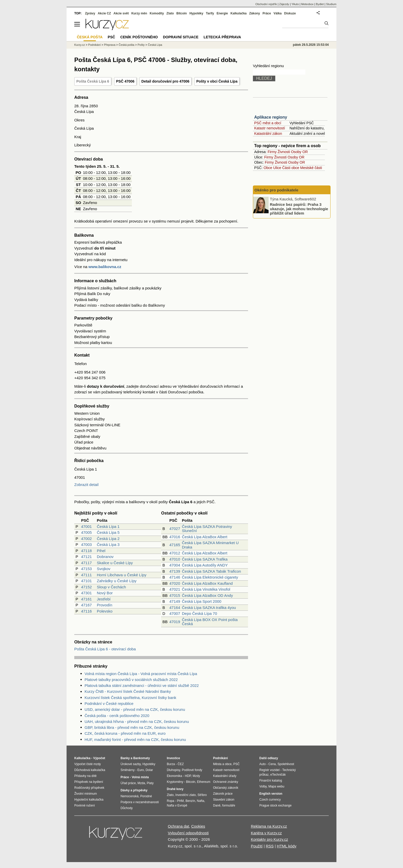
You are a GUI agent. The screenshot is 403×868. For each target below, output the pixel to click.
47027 (175, 529)
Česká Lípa (155, 45)
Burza (171, 764)
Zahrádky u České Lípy (117, 581)
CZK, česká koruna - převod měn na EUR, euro (125, 733)
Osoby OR (299, 152)
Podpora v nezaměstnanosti (140, 802)
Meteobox (307, 4)
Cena (272, 764)
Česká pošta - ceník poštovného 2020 (117, 716)
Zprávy (90, 13)
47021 (175, 589)
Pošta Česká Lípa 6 (93, 81)
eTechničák (278, 775)
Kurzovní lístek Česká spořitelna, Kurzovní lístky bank (130, 698)
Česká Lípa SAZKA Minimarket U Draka (210, 545)
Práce (267, 13)
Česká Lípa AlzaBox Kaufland (207, 583)
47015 (175, 595)
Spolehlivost (286, 764)
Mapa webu (276, 786)
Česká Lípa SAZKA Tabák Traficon (212, 571)
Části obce (291, 168)
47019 (175, 622)
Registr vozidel (269, 770)
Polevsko (105, 611)
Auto (263, 764)
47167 (86, 605)
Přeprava (110, 45)
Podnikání (94, 45)
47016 (175, 537)
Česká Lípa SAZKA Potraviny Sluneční (207, 529)
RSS (270, 846)
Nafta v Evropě (177, 805)
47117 (86, 563)
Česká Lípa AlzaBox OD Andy (207, 595)
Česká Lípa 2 (108, 539)
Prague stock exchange (275, 805)
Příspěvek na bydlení (89, 782)
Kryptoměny (175, 782)
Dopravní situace (181, 37)
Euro (140, 770)
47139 (175, 571)
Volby (263, 786)
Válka (277, 13)
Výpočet (99, 758)
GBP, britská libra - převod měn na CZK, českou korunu (132, 727)
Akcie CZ (104, 13)
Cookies (198, 826)
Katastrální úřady (225, 776)
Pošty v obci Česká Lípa (217, 81)
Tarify (210, 13)
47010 (175, 559)
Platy (150, 783)
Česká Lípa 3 (108, 544)
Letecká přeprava (222, 37)
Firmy (272, 152)
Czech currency (270, 800)
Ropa (171, 801)
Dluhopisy (173, 770)
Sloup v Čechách (111, 587)
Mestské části (311, 168)
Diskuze (290, 13)
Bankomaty (141, 758)
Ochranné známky (226, 782)
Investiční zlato (185, 795)
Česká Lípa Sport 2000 (202, 601)
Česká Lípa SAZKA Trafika (205, 559)
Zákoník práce (223, 794)
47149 (175, 601)
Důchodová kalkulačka (90, 770)
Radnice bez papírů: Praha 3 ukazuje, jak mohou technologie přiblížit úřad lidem (299, 209)
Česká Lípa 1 (108, 526)
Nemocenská (130, 796)
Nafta (201, 801)
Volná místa (140, 777)
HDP (188, 776)
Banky (125, 758)
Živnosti (284, 152)
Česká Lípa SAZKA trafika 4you (209, 608)
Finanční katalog (271, 781)
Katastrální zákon (268, 134)
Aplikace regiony (271, 117)
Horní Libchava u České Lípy (122, 575)
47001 (86, 526)
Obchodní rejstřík (266, 4)
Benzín (190, 801)
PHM (180, 801)
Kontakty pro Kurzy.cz (269, 839)
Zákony (254, 13)
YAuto (295, 4)
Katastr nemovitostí (270, 128)
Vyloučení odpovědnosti (188, 833)
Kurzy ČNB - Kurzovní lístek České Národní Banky (128, 691)
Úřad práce (128, 783)
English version (271, 794)
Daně (217, 805)
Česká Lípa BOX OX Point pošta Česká (210, 622)
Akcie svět (121, 13)
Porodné (146, 796)
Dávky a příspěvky (134, 790)
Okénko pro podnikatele (276, 190)
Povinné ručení (85, 805)
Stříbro (202, 795)
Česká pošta (127, 45)
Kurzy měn (139, 13)
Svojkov (104, 569)
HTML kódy (287, 846)
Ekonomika (174, 776)
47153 (86, 569)
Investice (173, 758)
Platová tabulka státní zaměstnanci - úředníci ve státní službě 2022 (142, 685)
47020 (175, 583)
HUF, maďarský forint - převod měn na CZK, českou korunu (135, 739)
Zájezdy (284, 4)
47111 (86, 575)
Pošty (141, 45)
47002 (86, 539)
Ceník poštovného (139, 37)
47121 (86, 557)
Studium (331, 4)
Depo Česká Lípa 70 (200, 613)
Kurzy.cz (80, 45)
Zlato (170, 13)
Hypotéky (196, 13)
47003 (86, 544)
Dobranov (105, 557)
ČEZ (181, 764)
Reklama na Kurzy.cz (269, 826)
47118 (86, 551)
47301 (86, 593)
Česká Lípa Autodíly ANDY (205, 565)
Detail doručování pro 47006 (165, 81)
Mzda (141, 783)
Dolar (149, 770)
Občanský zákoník (226, 788)
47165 (175, 545)
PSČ (111, 37)
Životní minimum (86, 794)
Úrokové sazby (131, 764)
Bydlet (320, 4)
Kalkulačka (239, 13)
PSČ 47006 (125, 81)
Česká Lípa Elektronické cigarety (210, 577)
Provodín (105, 605)
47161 (86, 599)
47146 (175, 577)
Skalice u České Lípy (115, 563)
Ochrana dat (178, 826)
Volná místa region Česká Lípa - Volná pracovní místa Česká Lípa (141, 674)
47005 (86, 532)
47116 (86, 611)
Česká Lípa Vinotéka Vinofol (206, 589)
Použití (257, 846)
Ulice (277, 168)
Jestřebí (104, 599)
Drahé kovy (175, 789)
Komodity (157, 13)
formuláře (229, 805)
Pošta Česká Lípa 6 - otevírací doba (105, 649)
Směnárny (128, 770)
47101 (86, 581)
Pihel (101, 551)
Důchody (127, 808)
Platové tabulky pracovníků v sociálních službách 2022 (131, 680)
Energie (222, 13)
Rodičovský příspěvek (89, 788)
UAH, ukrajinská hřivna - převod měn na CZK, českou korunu (137, 721)
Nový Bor (105, 593)
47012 (175, 553)
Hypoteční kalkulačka (89, 800)
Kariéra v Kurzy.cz (266, 833)
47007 (175, 613)
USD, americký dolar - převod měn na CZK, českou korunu (135, 709)
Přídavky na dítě (85, 776)
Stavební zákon (224, 800)
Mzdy (196, 776)
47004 (175, 565)
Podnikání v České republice (109, 703)
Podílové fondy (192, 770)
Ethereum (204, 782)
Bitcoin (182, 13)
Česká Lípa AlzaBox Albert (205, 537)
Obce (268, 168)
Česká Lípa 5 (108, 532)
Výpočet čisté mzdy (88, 764)
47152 (86, 587)
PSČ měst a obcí (268, 123)
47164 (175, 608)
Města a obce (222, 764)
